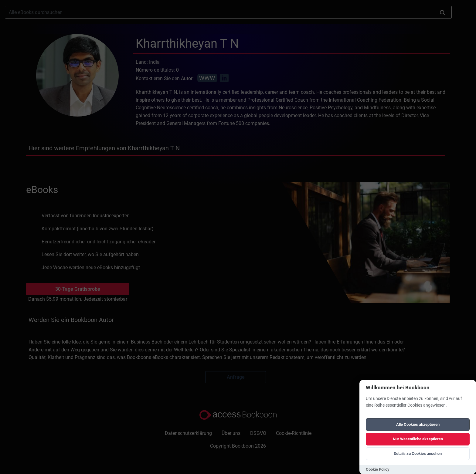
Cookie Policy (378, 469)
